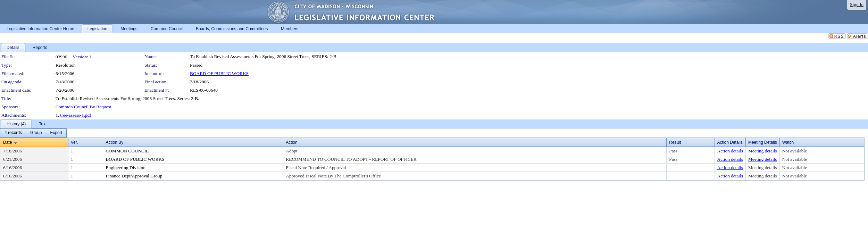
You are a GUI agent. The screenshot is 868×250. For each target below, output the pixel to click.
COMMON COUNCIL (127, 151)
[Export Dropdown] (56, 133)
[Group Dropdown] (36, 133)
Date (7, 142)
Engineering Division (125, 168)
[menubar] (33, 133)
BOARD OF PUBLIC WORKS (219, 73)
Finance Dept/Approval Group (134, 176)
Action (291, 142)
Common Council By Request (83, 107)
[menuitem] (13, 133)
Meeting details (763, 151)
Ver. (74, 142)
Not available (795, 151)
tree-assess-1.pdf (76, 115)
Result (675, 142)
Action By (114, 142)
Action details (730, 151)
